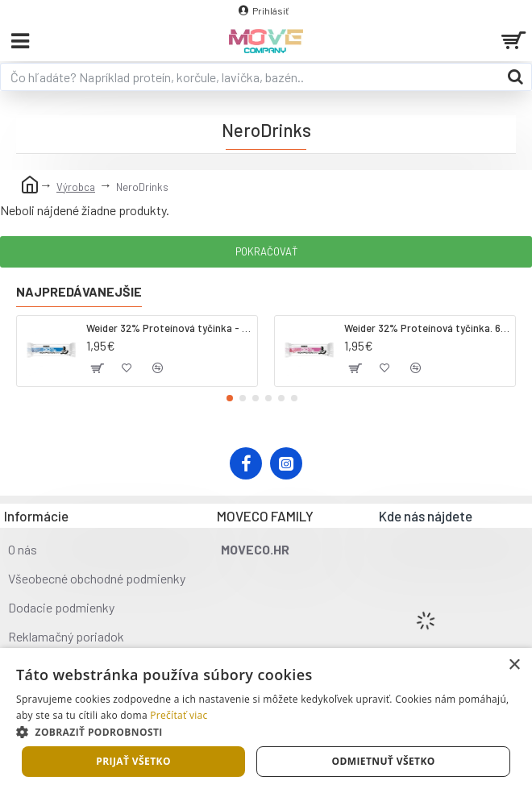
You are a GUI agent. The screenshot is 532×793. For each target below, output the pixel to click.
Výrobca (76, 187)
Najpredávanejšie (79, 291)
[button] (230, 398)
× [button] (514, 665)
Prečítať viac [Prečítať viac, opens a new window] (179, 715)
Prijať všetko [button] (133, 761)
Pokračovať (266, 251)
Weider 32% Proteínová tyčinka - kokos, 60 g (169, 328)
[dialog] (266, 720)
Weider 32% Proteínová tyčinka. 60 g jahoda (427, 328)
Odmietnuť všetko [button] (383, 761)
